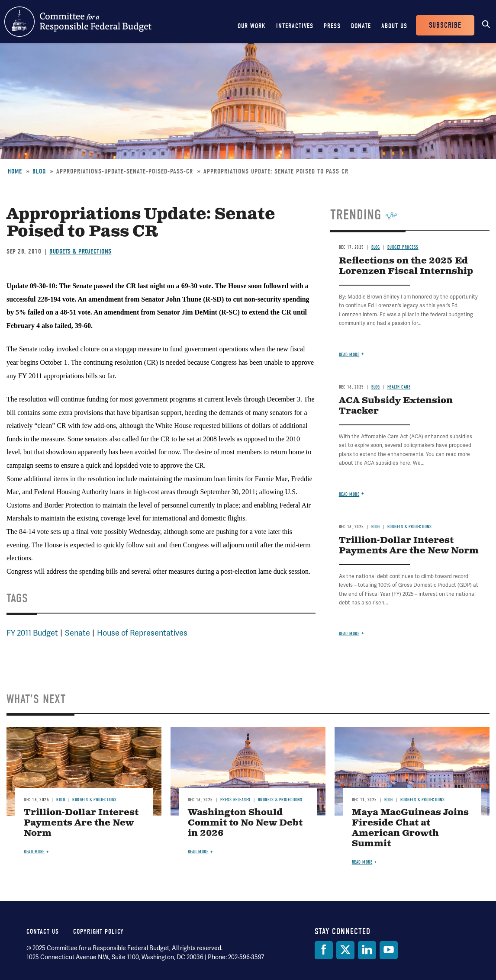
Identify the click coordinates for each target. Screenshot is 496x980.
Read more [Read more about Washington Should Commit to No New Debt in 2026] (198, 852)
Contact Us (43, 932)
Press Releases (235, 800)
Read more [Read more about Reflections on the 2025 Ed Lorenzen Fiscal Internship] (349, 355)
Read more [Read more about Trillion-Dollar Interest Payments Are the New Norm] (349, 634)
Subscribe (445, 25)
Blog (39, 171)
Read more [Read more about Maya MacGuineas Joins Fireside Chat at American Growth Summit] (362, 862)
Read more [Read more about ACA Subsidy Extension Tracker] (349, 494)
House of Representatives (142, 633)
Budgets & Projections (81, 251)
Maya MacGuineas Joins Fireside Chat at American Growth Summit (410, 828)
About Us (394, 26)
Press (332, 26)
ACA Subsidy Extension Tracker (396, 406)
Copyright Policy (98, 932)
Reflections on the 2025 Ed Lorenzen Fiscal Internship (406, 266)
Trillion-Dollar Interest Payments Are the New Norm (409, 546)
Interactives (295, 26)
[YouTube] (389, 950)
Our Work (252, 26)
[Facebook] (324, 950)
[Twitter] (345, 950)
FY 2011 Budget (32, 633)
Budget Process (403, 247)
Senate (77, 633)
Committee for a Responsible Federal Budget (78, 22)
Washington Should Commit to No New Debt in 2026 (245, 823)
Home (15, 171)
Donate (361, 26)
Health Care (399, 387)
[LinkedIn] (367, 950)
